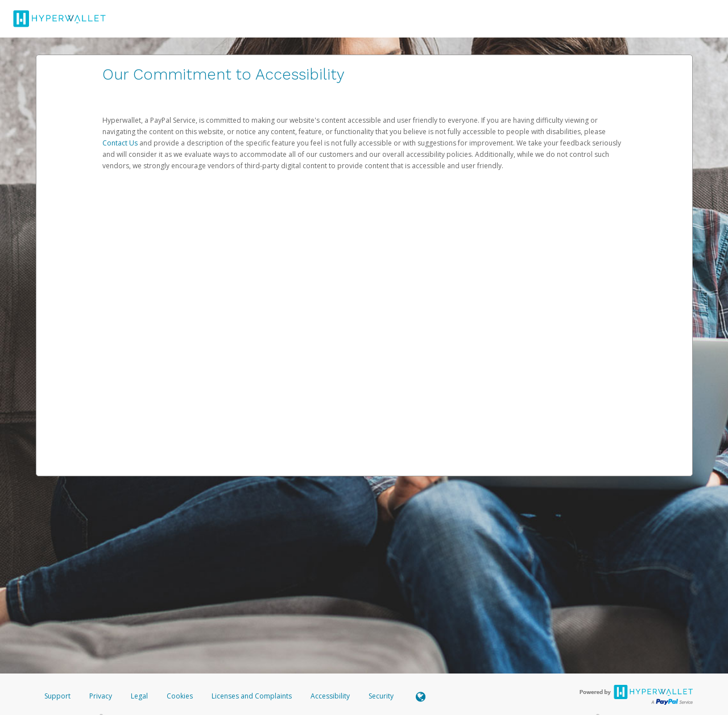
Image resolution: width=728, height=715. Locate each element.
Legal (139, 696)
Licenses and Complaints (253, 696)
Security (381, 696)
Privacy (101, 696)
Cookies (180, 696)
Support (57, 696)
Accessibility (330, 696)
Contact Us (121, 143)
